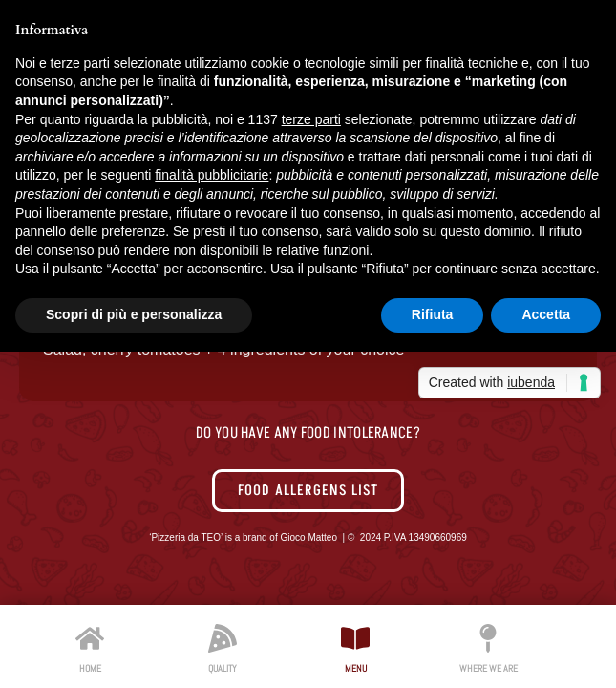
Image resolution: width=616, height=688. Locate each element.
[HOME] (90, 638)
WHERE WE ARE (489, 668)
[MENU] (355, 638)
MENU (356, 668)
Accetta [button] (546, 314)
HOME (90, 668)
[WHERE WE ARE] (488, 638)
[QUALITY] (223, 638)
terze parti (311, 119)
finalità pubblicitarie (212, 175)
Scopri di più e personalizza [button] (134, 314)
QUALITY (223, 668)
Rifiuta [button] (433, 314)
